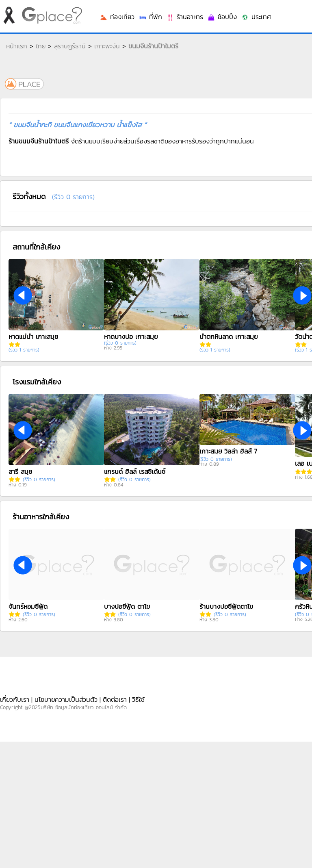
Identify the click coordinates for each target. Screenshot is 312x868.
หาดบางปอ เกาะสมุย (131, 336)
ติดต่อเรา (115, 699)
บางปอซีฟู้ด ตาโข (127, 606)
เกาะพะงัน (107, 46)
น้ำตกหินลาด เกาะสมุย (229, 336)
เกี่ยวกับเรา (15, 699)
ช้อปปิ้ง (222, 17)
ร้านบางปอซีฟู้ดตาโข (226, 606)
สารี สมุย (20, 471)
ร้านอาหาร (185, 17)
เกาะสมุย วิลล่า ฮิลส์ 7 (228, 451)
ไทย (41, 46)
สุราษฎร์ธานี (70, 46)
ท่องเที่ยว (117, 17)
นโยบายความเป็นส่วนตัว (66, 699)
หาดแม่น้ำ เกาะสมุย (33, 336)
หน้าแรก (17, 46)
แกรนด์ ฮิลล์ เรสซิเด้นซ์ (135, 471)
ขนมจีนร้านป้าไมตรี (153, 46)
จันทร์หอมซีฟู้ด (28, 606)
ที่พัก (150, 17)
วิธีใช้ (138, 699)
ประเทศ (256, 17)
